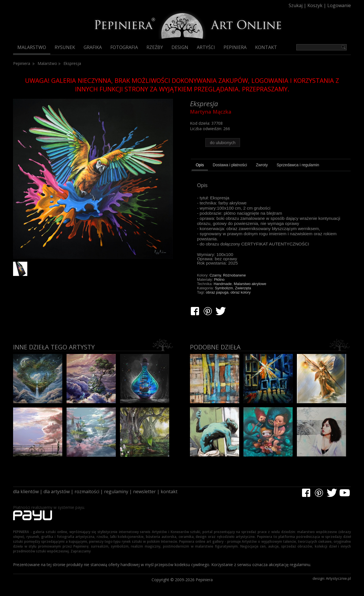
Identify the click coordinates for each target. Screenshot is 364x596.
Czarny (215, 275)
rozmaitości (87, 491)
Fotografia (124, 47)
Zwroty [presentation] (262, 165)
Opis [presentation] (200, 165)
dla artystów (57, 491)
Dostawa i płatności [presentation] (230, 165)
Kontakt (266, 47)
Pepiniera (235, 47)
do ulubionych (223, 143)
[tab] (200, 166)
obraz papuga (217, 292)
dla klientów (26, 491)
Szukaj (296, 5)
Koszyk (315, 5)
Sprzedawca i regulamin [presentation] (298, 165)
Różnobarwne (234, 275)
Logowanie (339, 5)
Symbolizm (224, 288)
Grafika (93, 47)
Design (180, 47)
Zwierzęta (243, 288)
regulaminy (116, 491)
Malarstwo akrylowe (250, 284)
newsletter (144, 491)
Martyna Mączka (211, 112)
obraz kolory (240, 292)
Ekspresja (72, 63)
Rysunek (65, 47)
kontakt (169, 491)
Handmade (223, 284)
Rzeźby (155, 47)
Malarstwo (32, 47)
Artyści (206, 47)
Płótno (219, 279)
